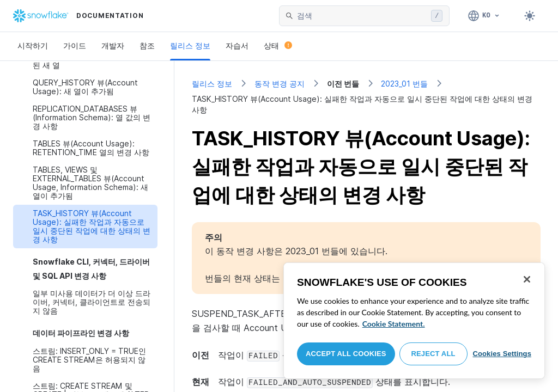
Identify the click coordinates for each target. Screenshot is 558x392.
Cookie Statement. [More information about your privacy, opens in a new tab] (394, 324)
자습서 (237, 45)
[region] (414, 321)
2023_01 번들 (404, 84)
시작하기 (33, 45)
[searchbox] (362, 16)
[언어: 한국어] (484, 16)
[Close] (527, 279)
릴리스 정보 (190, 45)
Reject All (433, 354)
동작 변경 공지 (280, 84)
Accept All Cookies (346, 354)
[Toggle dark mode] (530, 16)
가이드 (75, 45)
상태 (278, 45)
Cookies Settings (502, 354)
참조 (147, 45)
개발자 (113, 45)
